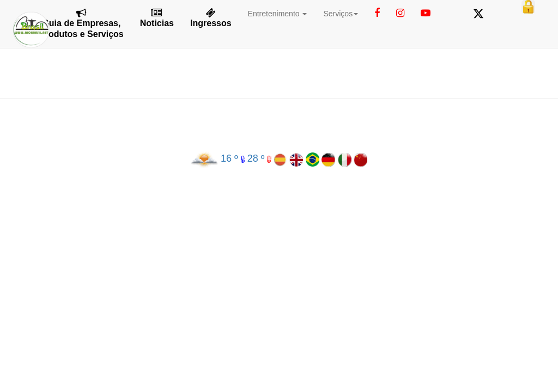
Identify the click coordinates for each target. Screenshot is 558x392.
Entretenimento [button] (278, 14)
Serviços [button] (341, 14)
